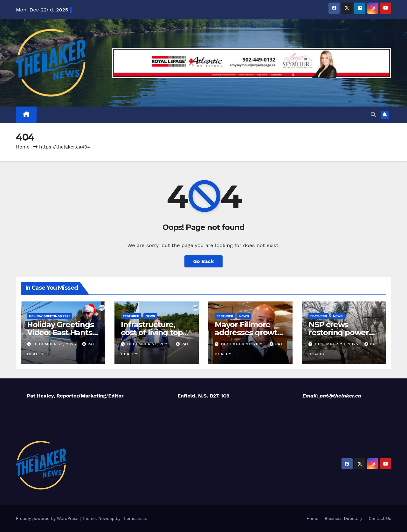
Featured (131, 316)
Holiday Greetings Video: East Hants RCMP (60, 332)
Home (23, 147)
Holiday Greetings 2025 (50, 316)
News (150, 316)
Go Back (204, 261)
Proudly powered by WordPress (48, 518)
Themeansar (134, 518)
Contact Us (380, 518)
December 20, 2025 (337, 344)
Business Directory (343, 518)
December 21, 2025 (56, 344)
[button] (373, 115)
